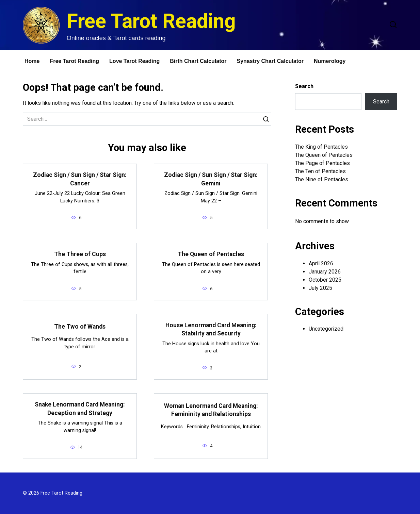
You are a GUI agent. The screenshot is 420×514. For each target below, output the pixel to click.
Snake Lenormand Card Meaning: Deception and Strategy (80, 409)
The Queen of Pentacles (211, 254)
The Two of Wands (80, 327)
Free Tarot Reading (151, 21)
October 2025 (325, 280)
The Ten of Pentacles (320, 171)
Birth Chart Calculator (198, 61)
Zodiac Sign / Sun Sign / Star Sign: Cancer (80, 179)
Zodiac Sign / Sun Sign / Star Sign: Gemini (211, 179)
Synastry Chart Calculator (270, 61)
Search (304, 86)
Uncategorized (326, 329)
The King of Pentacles (321, 147)
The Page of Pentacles (322, 163)
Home (32, 61)
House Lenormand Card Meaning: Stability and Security (211, 329)
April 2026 (321, 263)
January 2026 (325, 272)
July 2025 (320, 288)
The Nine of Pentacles (322, 179)
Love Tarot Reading (134, 61)
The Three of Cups (80, 254)
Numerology (330, 61)
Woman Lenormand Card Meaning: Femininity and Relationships (211, 410)
